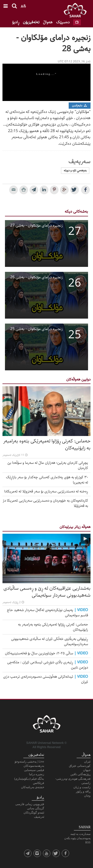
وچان (87, 796)
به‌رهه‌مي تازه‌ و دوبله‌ (75, 170)
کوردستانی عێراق (80, 766)
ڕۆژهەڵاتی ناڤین (80, 774)
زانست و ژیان (82, 787)
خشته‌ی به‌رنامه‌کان (33, 787)
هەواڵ (48, 22)
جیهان (87, 770)
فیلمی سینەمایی (34, 770)
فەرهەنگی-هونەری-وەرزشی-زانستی (73, 781)
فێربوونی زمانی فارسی (30, 804)
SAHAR (77, 11)
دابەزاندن (80, 106)
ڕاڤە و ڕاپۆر (83, 791)
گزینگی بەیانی (36, 808)
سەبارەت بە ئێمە (80, 834)
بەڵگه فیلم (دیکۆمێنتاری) (29, 779)
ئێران (87, 762)
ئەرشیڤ (39, 817)
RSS (88, 842)
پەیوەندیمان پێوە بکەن (77, 838)
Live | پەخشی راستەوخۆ (29, 762)
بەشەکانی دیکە (76, 212)
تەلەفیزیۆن (31, 22)
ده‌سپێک (63, 22)
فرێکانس (39, 783)
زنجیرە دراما (37, 774)
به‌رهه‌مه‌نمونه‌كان (34, 766)
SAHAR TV (47, 725)
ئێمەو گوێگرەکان (34, 813)
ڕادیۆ (16, 22)
